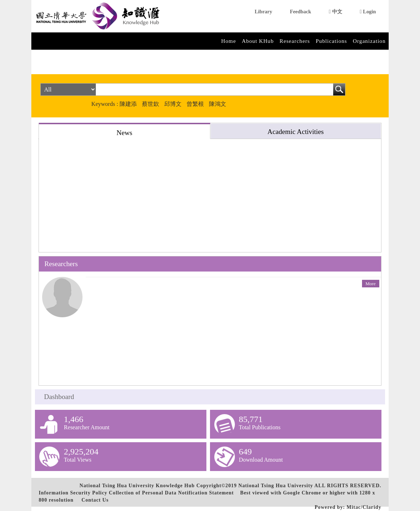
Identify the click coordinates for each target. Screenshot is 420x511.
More (371, 284)
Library (263, 12)
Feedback (301, 12)
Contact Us (95, 500)
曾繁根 (195, 104)
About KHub (258, 41)
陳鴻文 (218, 104)
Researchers (295, 41)
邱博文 (173, 104)
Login (368, 12)
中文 (336, 12)
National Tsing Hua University (276, 486)
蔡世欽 (151, 104)
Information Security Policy (73, 493)
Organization (369, 41)
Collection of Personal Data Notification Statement (171, 493)
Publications (331, 41)
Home (229, 41)
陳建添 (128, 104)
